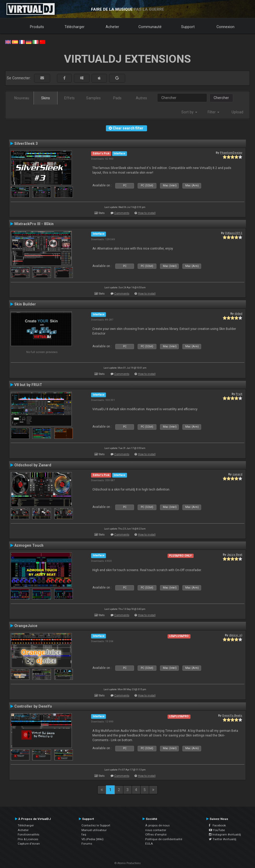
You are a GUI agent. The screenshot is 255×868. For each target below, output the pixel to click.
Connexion (225, 27)
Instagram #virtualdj (225, 834)
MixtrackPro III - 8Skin (34, 224)
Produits (37, 27)
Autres (141, 98)
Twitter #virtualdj (223, 839)
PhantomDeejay (231, 153)
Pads (117, 98)
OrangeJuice (26, 626)
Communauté (150, 27)
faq (84, 834)
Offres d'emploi (156, 834)
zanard (237, 474)
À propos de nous (157, 825)
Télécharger (75, 27)
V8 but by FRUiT (28, 385)
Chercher (221, 98)
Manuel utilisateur (94, 830)
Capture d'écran (29, 844)
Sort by (189, 112)
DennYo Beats (232, 715)
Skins (46, 98)
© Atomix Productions (128, 863)
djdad (238, 314)
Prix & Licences (28, 839)
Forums (87, 844)
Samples (93, 98)
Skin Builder (25, 304)
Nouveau (22, 98)
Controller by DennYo (33, 706)
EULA (149, 844)
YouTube (217, 830)
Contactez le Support (96, 825)
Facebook (217, 825)
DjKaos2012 (234, 233)
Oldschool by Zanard (33, 465)
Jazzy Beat (235, 554)
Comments (122, 213)
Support (188, 27)
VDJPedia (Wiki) (93, 839)
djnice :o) (236, 635)
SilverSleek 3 (26, 143)
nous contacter (156, 830)
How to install (147, 213)
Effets (69, 98)
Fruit (239, 394)
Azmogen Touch (29, 545)
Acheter (112, 27)
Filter (213, 112)
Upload (237, 112)
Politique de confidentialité (164, 839)
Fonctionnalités (28, 834)
